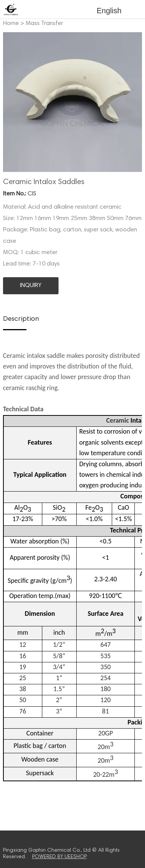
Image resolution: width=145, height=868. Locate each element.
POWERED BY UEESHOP (59, 857)
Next (132, 102)
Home (11, 23)
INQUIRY (31, 286)
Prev (13, 102)
